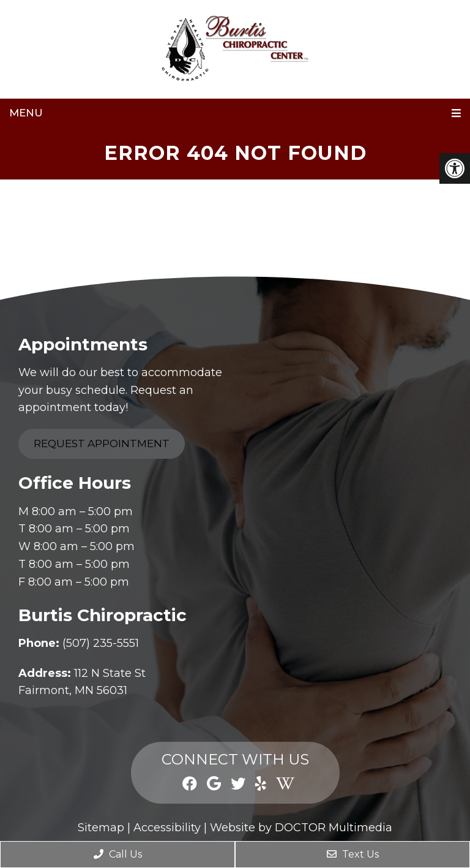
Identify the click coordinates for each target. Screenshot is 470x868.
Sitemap (101, 828)
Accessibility (167, 828)
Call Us (118, 854)
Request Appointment (102, 443)
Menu (26, 113)
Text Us (353, 854)
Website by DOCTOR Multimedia (301, 828)
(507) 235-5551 (101, 643)
